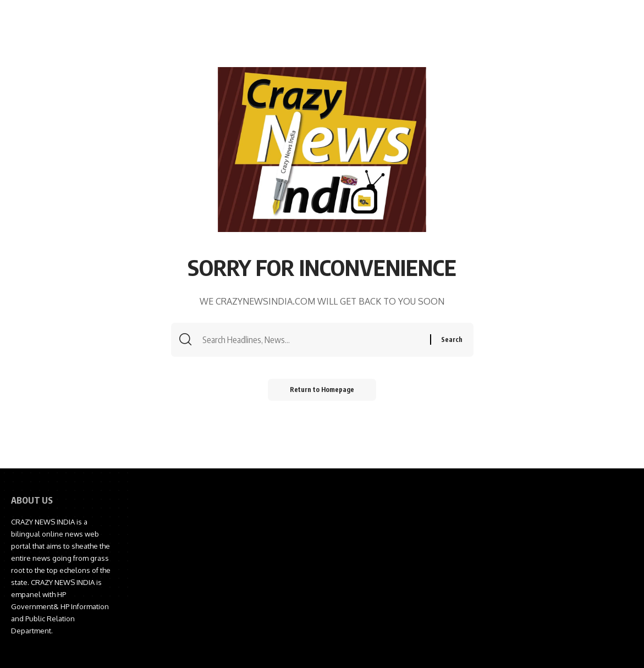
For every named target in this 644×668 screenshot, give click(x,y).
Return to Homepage (322, 390)
